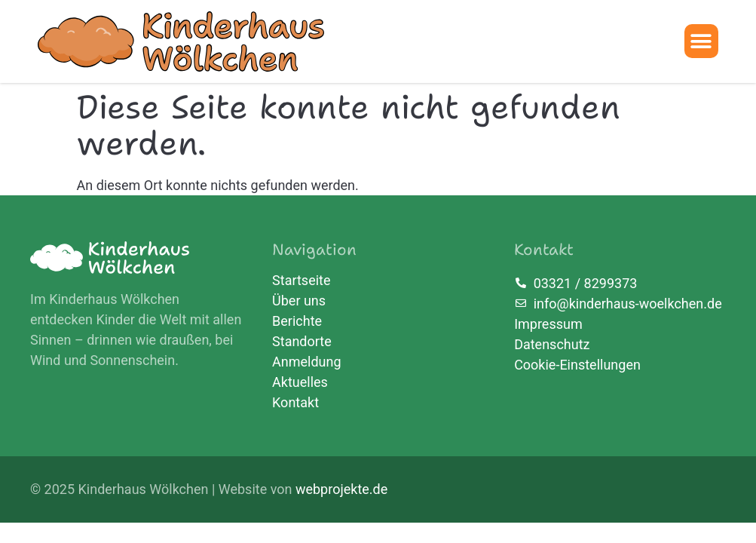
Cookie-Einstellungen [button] (577, 365)
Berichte (297, 321)
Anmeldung (307, 362)
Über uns (299, 301)
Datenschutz (552, 344)
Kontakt (295, 403)
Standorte (302, 342)
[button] (701, 41)
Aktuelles (300, 382)
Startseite (301, 281)
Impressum (548, 324)
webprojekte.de (341, 489)
